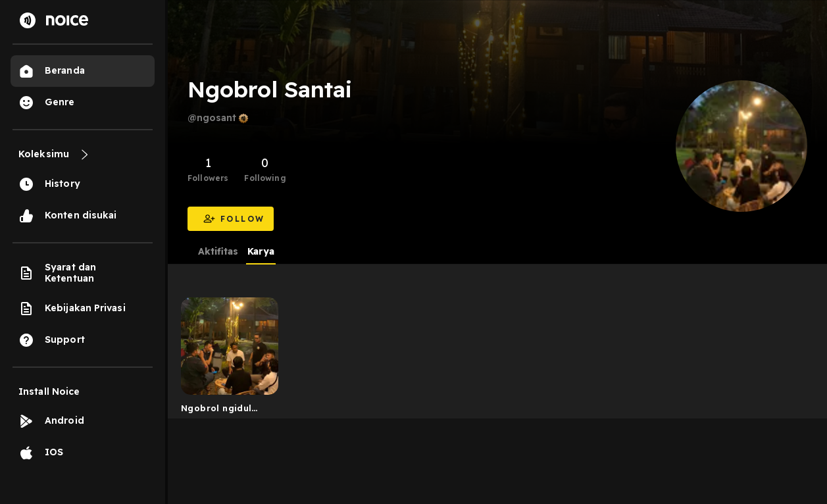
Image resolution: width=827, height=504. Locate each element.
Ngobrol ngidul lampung (216, 411)
